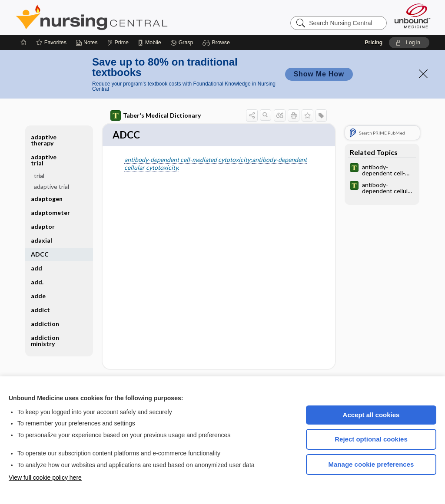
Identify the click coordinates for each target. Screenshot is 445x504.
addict (40, 310)
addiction (45, 324)
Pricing (374, 43)
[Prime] (118, 43)
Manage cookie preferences (371, 464)
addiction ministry (45, 341)
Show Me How (319, 74)
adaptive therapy (44, 140)
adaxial (42, 240)
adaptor (43, 226)
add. (37, 282)
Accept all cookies (371, 415)
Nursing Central (124, 17)
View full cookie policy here (45, 478)
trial (39, 176)
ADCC (40, 254)
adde (38, 296)
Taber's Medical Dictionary (156, 115)
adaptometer (50, 212)
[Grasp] (182, 43)
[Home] (23, 43)
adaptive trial (44, 160)
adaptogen (47, 199)
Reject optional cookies (371, 439)
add (37, 268)
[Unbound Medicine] (412, 16)
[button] (218, 43)
